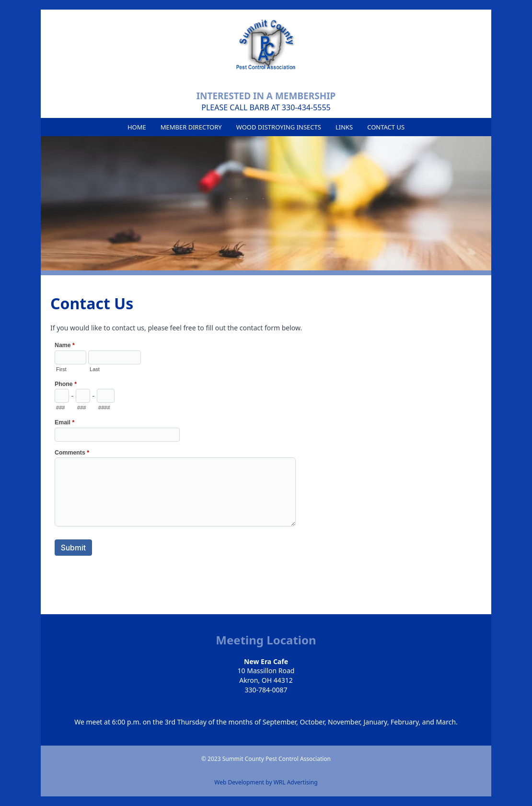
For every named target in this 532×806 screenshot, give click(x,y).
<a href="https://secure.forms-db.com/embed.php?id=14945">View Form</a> (176, 458)
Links (344, 127)
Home (137, 127)
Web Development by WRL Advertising (266, 783)
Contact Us (386, 127)
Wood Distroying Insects (279, 127)
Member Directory (191, 127)
